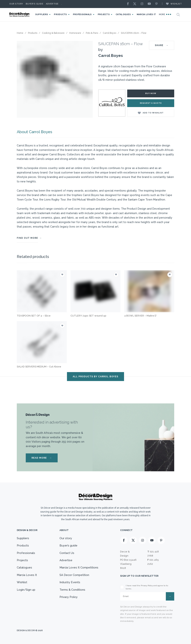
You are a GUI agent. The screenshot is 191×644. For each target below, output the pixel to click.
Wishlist (172, 4)
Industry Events (70, 582)
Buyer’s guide (68, 546)
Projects (104, 14)
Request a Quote (151, 103)
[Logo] (20, 15)
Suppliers (42, 14)
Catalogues (123, 14)
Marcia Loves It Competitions (79, 568)
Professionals (82, 14)
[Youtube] (150, 4)
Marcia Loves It (146, 14)
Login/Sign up (26, 590)
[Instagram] (143, 4)
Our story (16, 4)
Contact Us (67, 553)
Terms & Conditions (72, 590)
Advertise (52, 4)
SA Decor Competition (74, 575)
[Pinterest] (157, 4)
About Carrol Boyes (35, 132)
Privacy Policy (69, 597)
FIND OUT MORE (27, 238)
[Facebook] (129, 4)
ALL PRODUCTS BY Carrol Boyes (95, 377)
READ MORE (42, 458)
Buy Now (151, 93)
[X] (136, 4)
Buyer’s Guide (35, 4)
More (165, 14)
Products (60, 14)
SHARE (162, 45)
